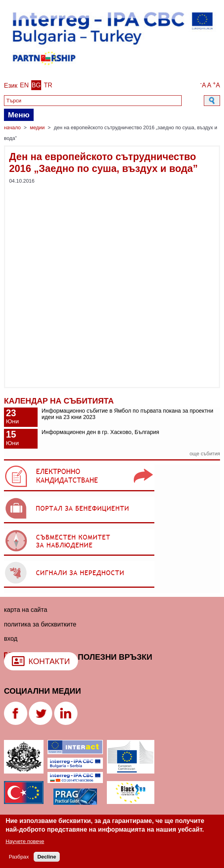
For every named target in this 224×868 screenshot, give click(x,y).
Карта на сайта (26, 610)
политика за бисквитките (40, 624)
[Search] (93, 101)
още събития (205, 454)
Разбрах (19, 857)
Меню (19, 115)
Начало (12, 127)
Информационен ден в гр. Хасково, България (100, 432)
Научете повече (25, 841)
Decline (47, 857)
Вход (11, 639)
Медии (37, 127)
